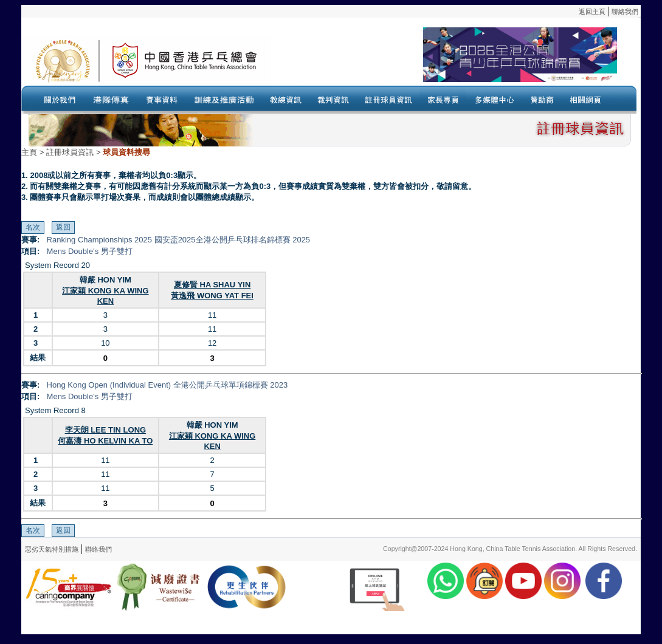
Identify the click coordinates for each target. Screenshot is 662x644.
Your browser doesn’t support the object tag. (444, 60)
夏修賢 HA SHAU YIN (212, 285)
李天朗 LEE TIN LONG (106, 430)
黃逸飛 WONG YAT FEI (212, 296)
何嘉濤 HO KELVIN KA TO (105, 441)
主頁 (29, 152)
